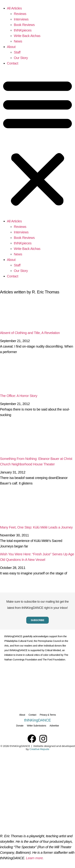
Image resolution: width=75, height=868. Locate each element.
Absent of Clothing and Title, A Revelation (30, 333)
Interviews (21, 19)
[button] (37, 142)
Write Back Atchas (27, 36)
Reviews (20, 14)
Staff (17, 52)
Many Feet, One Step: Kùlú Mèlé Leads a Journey (36, 527)
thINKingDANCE (38, 720)
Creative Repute (39, 749)
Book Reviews (24, 25)
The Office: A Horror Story (19, 396)
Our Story (21, 58)
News (18, 41)
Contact (13, 63)
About (11, 47)
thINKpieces (23, 30)
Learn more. (35, 858)
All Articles (14, 8)
